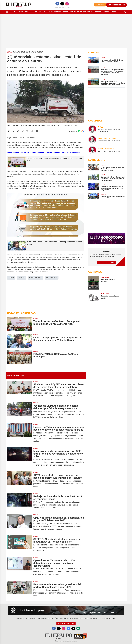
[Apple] (73, 628)
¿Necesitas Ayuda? (66, 623)
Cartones (58, 12)
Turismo (91, 12)
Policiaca (20, 12)
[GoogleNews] (68, 628)
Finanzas (42, 12)
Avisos (106, 12)
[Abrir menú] (7, 12)
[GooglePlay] (78, 628)
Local (13, 12)
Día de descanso (35, 278)
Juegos (113, 12)
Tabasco (21, 278)
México (28, 12)
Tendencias (82, 12)
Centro (11, 278)
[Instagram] (67, 4)
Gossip (66, 12)
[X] (62, 4)
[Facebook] (57, 4)
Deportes (99, 12)
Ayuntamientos (52, 278)
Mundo (35, 12)
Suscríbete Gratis (107, 263)
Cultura (73, 12)
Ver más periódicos (116, 5)
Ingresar (100, 5)
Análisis (50, 12)
